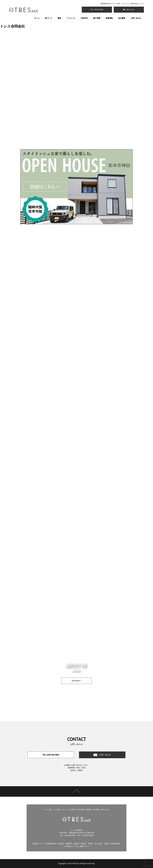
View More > (76, 681)
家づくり (49, 18)
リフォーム (71, 18)
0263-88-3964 (70, 835)
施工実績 (97, 18)
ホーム (37, 18)
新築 (59, 18)
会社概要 (122, 18)
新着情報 (109, 18)
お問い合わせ (130, 10)
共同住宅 (84, 18)
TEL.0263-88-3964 (51, 755)
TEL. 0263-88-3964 (97, 10)
